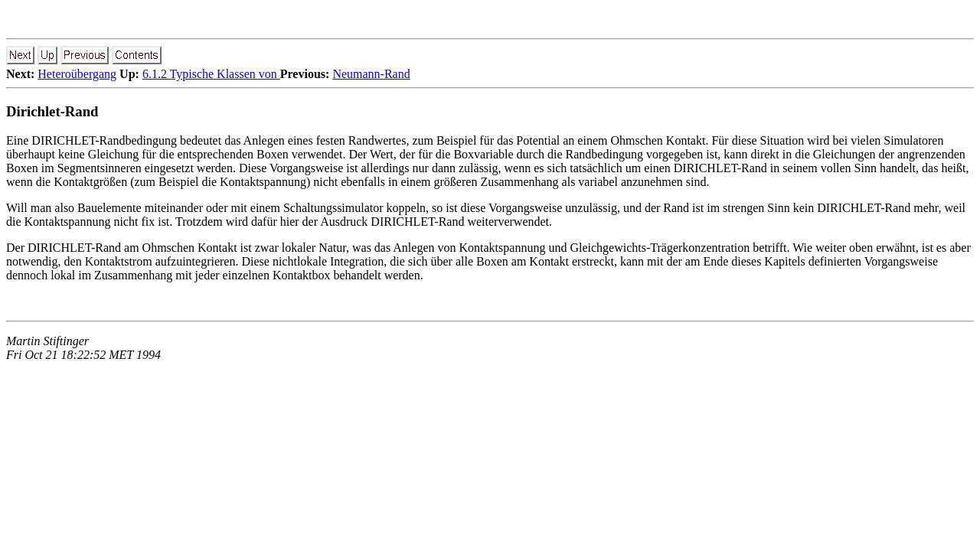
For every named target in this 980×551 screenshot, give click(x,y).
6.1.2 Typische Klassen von (211, 74)
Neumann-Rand (371, 74)
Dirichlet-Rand (52, 111)
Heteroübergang (77, 74)
